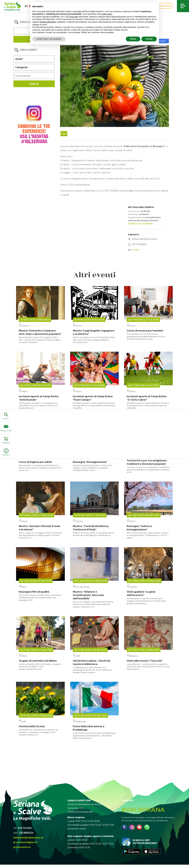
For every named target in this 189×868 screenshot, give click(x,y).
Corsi (64, 134)
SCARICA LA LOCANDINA (140, 223)
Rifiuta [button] (133, 39)
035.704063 (25, 828)
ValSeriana (148, 460)
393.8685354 (26, 833)
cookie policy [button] (107, 14)
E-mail (135, 250)
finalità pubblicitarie (48, 22)
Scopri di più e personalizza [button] (49, 39)
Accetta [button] (149, 39)
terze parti (74, 17)
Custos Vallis (165, 6)
